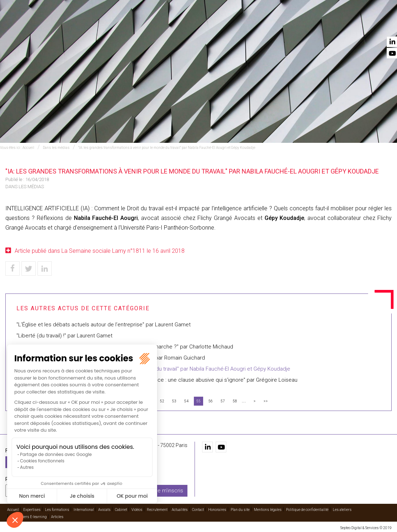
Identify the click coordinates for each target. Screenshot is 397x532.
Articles (57, 516)
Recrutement (317, 25)
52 (162, 401)
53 (174, 401)
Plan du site (240, 509)
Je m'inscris (169, 490)
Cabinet (267, 25)
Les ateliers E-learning (29, 516)
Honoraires (217, 509)
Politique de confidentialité (307, 509)
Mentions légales (268, 509)
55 (198, 401)
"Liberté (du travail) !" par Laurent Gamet (64, 336)
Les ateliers (342, 509)
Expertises (131, 25)
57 (223, 401)
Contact (380, 25)
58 (235, 401)
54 (186, 401)
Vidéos (288, 25)
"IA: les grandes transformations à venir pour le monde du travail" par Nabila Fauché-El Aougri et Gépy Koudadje (167, 148)
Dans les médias (56, 148)
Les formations (168, 25)
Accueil (104, 25)
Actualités (352, 25)
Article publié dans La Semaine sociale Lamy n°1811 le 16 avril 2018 (100, 251)
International (210, 25)
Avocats (242, 25)
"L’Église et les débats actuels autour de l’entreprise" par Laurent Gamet (104, 325)
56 (211, 401)
